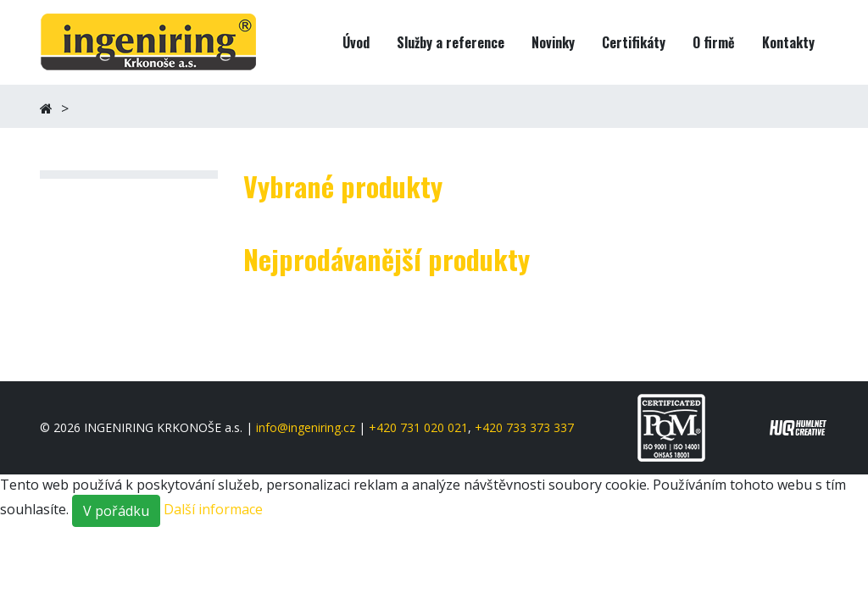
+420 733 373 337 (524, 427)
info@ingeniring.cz (306, 427)
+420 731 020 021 (418, 427)
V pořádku (116, 511)
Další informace (213, 509)
